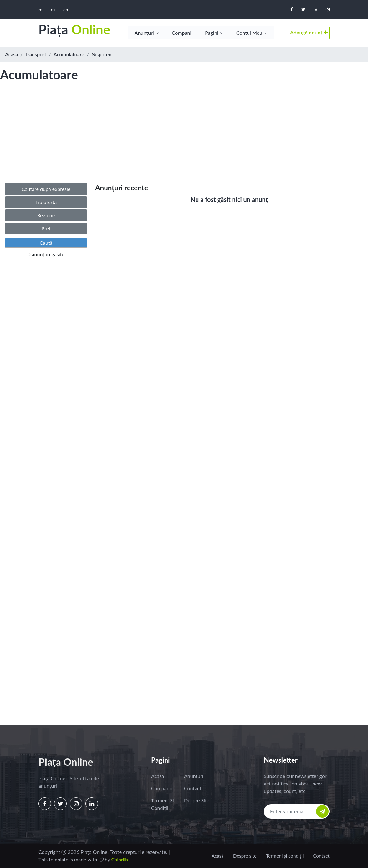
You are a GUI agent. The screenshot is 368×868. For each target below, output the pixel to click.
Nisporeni (102, 54)
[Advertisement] (184, 139)
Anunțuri (144, 33)
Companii (182, 33)
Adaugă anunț (309, 32)
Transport (36, 54)
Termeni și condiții (163, 804)
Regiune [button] (46, 215)
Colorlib (120, 859)
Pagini (212, 33)
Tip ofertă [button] (46, 202)
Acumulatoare (69, 54)
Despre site (197, 800)
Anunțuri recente (122, 188)
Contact (193, 788)
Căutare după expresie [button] (46, 189)
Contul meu (249, 33)
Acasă (11, 54)
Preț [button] (46, 228)
